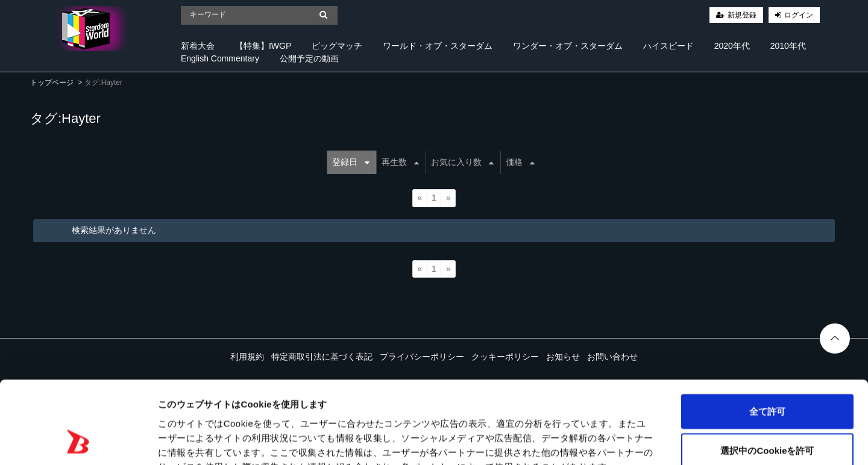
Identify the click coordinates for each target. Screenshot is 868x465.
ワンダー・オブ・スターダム (568, 46)
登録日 (351, 162)
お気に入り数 (462, 162)
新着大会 (198, 46)
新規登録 (742, 15)
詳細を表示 (582, 441)
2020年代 (732, 46)
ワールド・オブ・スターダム (438, 46)
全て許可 (767, 337)
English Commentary (220, 58)
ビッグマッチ (337, 46)
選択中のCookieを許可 (767, 377)
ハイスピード (668, 46)
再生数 (400, 162)
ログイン (799, 15)
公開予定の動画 (309, 58)
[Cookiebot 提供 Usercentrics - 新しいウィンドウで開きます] (78, 442)
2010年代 (788, 46)
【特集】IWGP (263, 46)
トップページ (52, 83)
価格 (520, 162)
